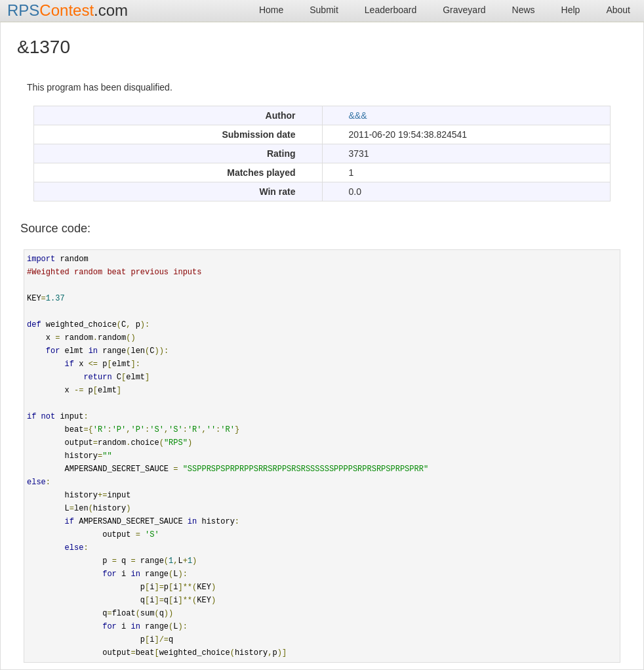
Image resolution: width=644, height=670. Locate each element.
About (618, 10)
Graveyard (464, 10)
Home (271, 10)
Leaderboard (391, 10)
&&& (358, 115)
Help (571, 10)
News (524, 10)
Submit (324, 10)
